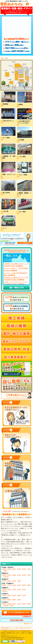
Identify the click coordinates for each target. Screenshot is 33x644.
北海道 (4, 569)
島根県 (9, 595)
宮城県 (24, 569)
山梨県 (19, 585)
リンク (19, 629)
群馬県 (4, 575)
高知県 (19, 600)
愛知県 (9, 581)
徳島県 (14, 600)
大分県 (19, 604)
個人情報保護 (4, 629)
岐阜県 (4, 581)
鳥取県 (4, 595)
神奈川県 (6, 577)
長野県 (24, 585)
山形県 (29, 569)
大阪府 (19, 589)
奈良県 (24, 589)
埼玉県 (19, 575)
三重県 (19, 581)
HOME (2, 58)
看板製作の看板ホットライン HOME (10, 628)
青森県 (9, 569)
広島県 (19, 595)
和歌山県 (5, 591)
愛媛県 (9, 600)
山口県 (24, 595)
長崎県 (9, 604)
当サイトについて (13, 629)
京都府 (4, 589)
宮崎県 (29, 604)
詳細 (2, 106)
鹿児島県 (6, 606)
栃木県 (9, 575)
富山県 (14, 585)
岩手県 (14, 569)
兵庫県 (14, 589)
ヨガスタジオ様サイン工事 (13, 268)
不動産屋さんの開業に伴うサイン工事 (16, 278)
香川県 (4, 600)
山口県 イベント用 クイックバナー (16, 282)
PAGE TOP (29, 623)
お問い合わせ (28, 628)
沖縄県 (12, 606)
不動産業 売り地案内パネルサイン (15, 264)
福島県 (5, 571)
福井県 (29, 585)
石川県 (9, 585)
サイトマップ (25, 629)
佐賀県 (14, 604)
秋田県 (19, 569)
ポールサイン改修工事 (11, 273)
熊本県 (24, 604)
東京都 (24, 575)
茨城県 (14, 575)
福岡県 (4, 604)
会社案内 (21, 628)
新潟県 (4, 585)
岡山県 (14, 595)
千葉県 (29, 575)
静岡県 (14, 581)
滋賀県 (9, 589)
